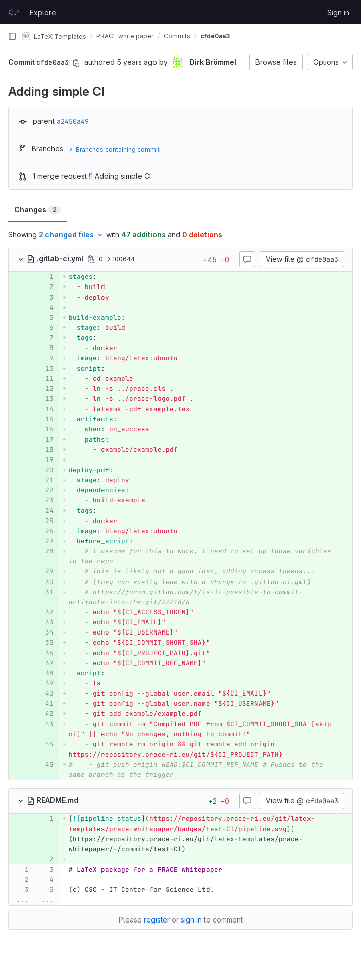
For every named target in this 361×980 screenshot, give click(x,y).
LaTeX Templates (54, 36)
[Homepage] (14, 12)
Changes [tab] (37, 210)
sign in (191, 920)
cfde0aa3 (215, 36)
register (157, 920)
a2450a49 (73, 121)
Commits (177, 36)
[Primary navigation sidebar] (12, 36)
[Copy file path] (91, 259)
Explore (43, 12)
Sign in (338, 12)
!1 (91, 176)
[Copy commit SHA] (76, 63)
